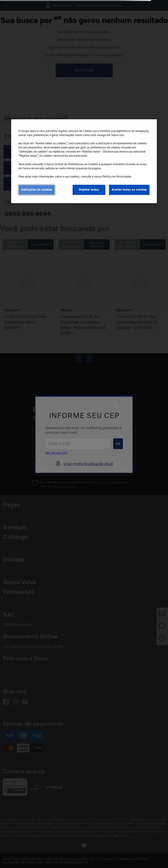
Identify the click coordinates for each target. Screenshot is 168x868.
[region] (84, 161)
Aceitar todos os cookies (129, 190)
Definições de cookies (37, 190)
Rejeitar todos (89, 190)
